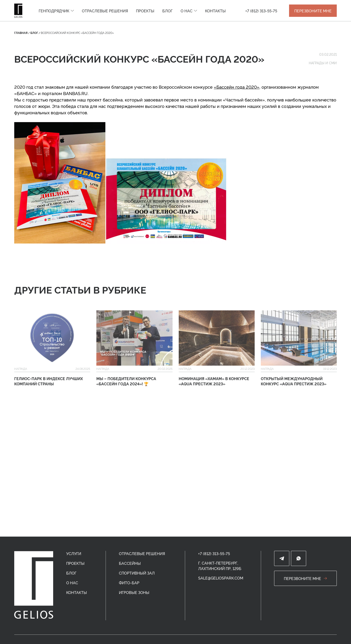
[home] (34, 585)
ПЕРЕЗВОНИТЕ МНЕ (313, 11)
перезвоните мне (305, 578)
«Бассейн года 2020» (237, 87)
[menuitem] (56, 11)
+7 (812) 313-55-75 (261, 11)
